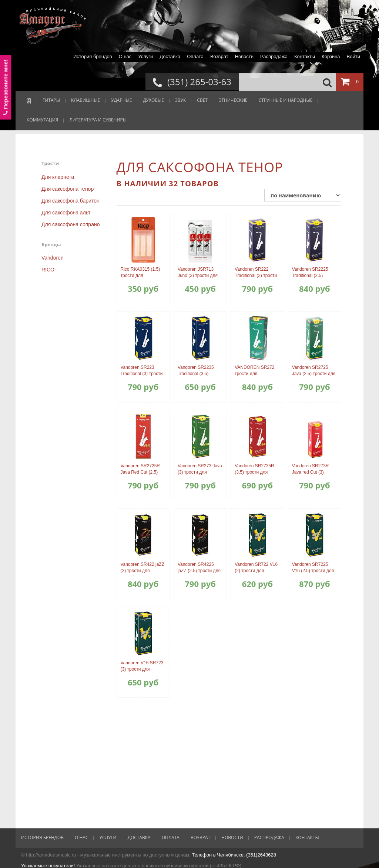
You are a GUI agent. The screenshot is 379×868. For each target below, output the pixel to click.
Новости (244, 56)
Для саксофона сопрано (71, 224)
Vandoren (53, 258)
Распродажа (274, 56)
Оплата (195, 56)
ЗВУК (180, 100)
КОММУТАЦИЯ (42, 120)
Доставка (170, 56)
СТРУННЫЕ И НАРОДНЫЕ (286, 100)
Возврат (219, 56)
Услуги (145, 56)
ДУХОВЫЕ (153, 100)
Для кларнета (58, 177)
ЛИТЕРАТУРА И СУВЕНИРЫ (98, 120)
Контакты (305, 56)
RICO (48, 270)
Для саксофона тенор (68, 189)
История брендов (93, 56)
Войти (353, 56)
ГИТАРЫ (51, 100)
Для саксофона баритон (71, 201)
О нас (125, 56)
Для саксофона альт (66, 213)
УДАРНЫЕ (121, 100)
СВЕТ (202, 100)
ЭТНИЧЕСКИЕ (233, 100)
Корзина (331, 56)
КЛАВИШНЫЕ (85, 100)
